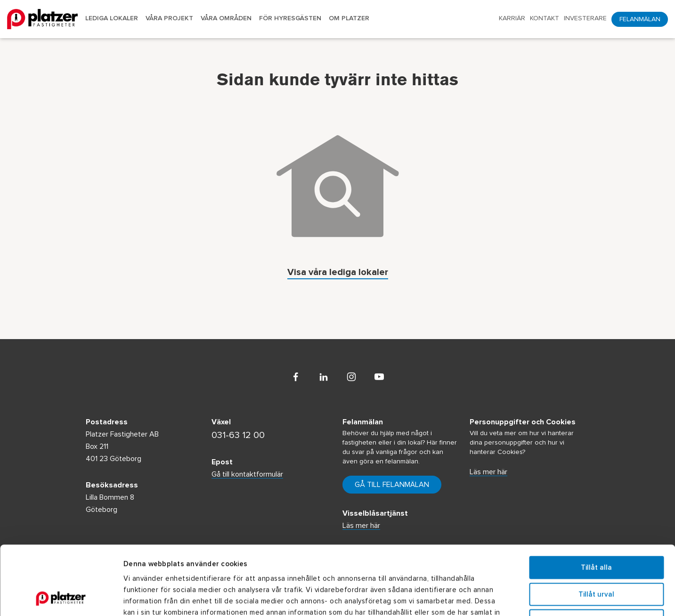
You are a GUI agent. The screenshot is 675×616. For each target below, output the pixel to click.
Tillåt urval (596, 530)
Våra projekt (169, 18)
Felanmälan (640, 19)
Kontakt (545, 18)
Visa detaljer (516, 597)
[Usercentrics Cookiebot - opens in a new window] (61, 598)
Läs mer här (488, 472)
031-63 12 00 (238, 435)
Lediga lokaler (112, 18)
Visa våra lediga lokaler (338, 273)
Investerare (585, 18)
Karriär (512, 18)
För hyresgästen (290, 18)
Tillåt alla (596, 503)
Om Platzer (349, 18)
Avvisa (596, 556)
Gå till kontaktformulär (247, 474)
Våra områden (226, 18)
